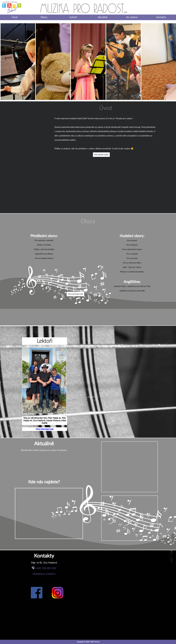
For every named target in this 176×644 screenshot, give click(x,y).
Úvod (15, 17)
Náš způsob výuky (101, 155)
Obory (44, 17)
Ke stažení (132, 17)
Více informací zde (76, 294)
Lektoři (73, 17)
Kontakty (161, 17)
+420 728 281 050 (46, 568)
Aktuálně (103, 17)
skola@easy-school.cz (44, 574)
